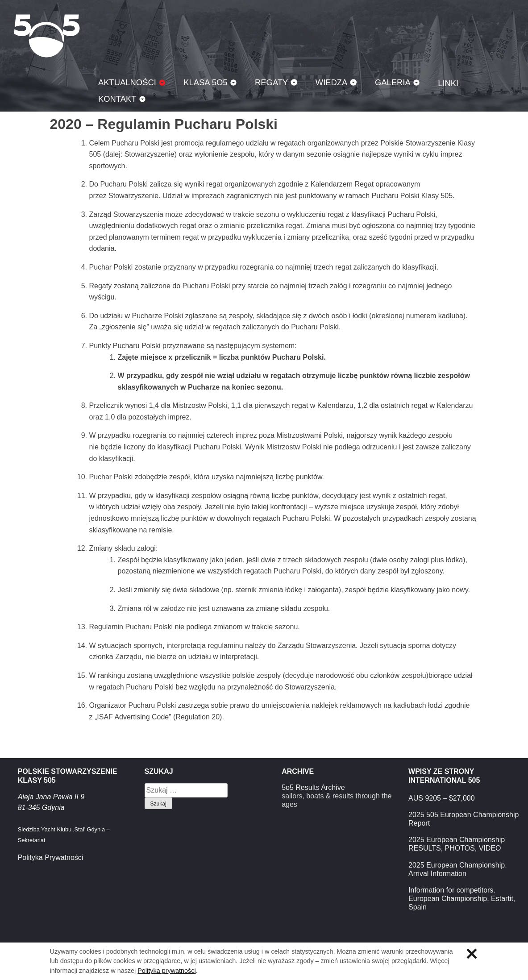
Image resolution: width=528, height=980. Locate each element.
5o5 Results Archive (313, 787)
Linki (448, 83)
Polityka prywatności (166, 971)
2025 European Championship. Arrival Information (458, 869)
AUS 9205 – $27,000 (442, 798)
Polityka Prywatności (51, 857)
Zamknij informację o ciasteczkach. (472, 954)
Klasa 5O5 (47, 36)
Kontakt (117, 99)
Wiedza (332, 82)
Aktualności (127, 82)
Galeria (393, 82)
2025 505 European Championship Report (464, 819)
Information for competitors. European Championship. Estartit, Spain (462, 899)
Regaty (271, 82)
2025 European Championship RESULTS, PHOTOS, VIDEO (457, 844)
